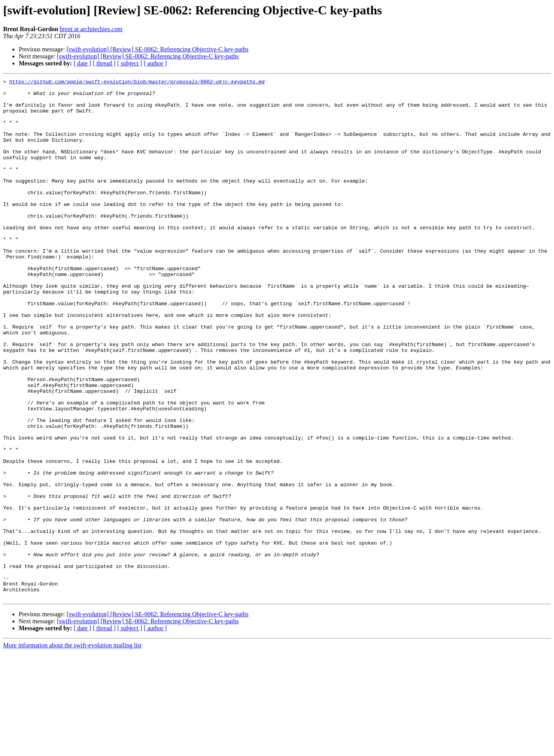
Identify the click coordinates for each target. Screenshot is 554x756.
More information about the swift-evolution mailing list (72, 749)
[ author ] (155, 63)
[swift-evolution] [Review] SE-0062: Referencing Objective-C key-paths (158, 49)
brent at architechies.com (91, 29)
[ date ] (82, 63)
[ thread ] (104, 63)
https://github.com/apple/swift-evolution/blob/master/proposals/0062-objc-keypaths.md (137, 83)
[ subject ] (130, 63)
